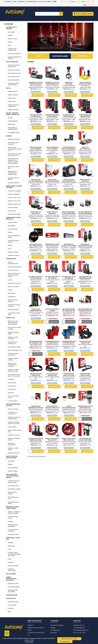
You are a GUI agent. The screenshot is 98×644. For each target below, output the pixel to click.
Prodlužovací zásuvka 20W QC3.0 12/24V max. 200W (52, 408)
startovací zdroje (13, 270)
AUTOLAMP (11, 32)
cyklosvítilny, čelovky (14, 489)
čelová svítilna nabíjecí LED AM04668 (36, 375)
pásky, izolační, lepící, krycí (15, 431)
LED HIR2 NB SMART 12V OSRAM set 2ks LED (36, 343)
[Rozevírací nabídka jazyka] (89, 5)
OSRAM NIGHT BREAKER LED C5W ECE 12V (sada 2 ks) (36, 408)
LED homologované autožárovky (14, 66)
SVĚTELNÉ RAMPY (13, 121)
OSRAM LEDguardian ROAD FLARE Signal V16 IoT (69, 408)
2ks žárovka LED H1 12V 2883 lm (69, 277)
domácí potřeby (13, 566)
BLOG (40, 2)
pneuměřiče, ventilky (14, 347)
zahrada (11, 562)
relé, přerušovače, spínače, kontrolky (14, 423)
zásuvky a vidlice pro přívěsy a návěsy (14, 512)
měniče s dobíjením (14, 194)
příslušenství (12, 211)
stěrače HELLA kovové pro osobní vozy (15, 155)
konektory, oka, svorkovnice (13, 413)
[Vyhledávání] (49, 14)
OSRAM (10, 35)
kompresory (12, 389)
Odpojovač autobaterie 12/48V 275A (52, 181)
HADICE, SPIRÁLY (13, 471)
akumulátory (12, 293)
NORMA (10, 464)
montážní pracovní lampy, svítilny (14, 482)
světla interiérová (13, 110)
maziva (10, 232)
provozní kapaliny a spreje (14, 236)
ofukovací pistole (13, 287)
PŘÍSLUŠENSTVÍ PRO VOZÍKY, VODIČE (12, 508)
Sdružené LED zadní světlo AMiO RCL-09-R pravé (52, 246)
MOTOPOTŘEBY (11, 574)
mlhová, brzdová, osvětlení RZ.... (13, 106)
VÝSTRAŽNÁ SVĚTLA (14, 133)
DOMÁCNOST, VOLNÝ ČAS (13, 539)
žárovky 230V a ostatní (13, 493)
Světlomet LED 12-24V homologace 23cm (36, 246)
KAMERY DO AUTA (13, 584)
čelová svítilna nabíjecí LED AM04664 (85, 343)
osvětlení (11, 543)
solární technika (13, 208)
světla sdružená (13, 95)
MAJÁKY (10, 118)
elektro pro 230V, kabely (13, 449)
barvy (10, 249)
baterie (10, 290)
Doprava (30, 625)
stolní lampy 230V (13, 486)
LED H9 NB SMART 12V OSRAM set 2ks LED (85, 310)
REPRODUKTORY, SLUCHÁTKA (13, 591)
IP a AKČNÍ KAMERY (14, 587)
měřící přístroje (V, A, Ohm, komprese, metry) (14, 275)
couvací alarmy (13, 401)
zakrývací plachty (13, 310)
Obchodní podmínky (57, 625)
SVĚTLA (8, 88)
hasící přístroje (13, 229)
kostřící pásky (12, 427)
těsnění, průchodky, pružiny (14, 439)
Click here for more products (36, 456)
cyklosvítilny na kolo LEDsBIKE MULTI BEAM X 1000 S (69, 149)
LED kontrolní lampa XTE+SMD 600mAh (69, 375)
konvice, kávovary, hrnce (14, 397)
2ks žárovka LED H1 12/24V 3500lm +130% (52, 116)
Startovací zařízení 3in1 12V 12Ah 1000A (36, 311)
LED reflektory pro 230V (13, 498)
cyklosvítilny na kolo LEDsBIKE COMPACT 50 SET (36, 149)
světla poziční (12, 98)
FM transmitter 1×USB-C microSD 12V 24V (85, 440)
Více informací (29, 642)
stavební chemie (13, 252)
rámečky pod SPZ (13, 534)
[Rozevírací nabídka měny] (66, 2)
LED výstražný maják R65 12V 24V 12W (69, 181)
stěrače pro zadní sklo (13, 167)
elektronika (11, 546)
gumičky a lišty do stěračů (13, 179)
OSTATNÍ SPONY (13, 468)
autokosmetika (13, 222)
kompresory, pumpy (14, 283)
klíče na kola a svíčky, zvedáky (15, 328)
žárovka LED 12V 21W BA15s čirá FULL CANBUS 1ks (85, 408)
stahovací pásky (13, 409)
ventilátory (11, 379)
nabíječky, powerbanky (12, 570)
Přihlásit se (78, 2)
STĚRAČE (9, 136)
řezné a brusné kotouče (13, 301)
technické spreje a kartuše (14, 241)
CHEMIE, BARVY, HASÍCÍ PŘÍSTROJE (13, 218)
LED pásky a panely (14, 80)
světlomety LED (12, 91)
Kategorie (9, 24)
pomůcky (11, 608)
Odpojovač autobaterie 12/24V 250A (36, 181)
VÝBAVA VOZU (10, 318)
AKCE (15, 2)
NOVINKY (8, 2)
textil (9, 612)
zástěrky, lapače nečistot (13, 359)
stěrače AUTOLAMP (14, 139)
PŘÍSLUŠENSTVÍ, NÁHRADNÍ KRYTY (13, 129)
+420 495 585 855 (79, 628)
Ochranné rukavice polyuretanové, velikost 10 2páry (52, 343)
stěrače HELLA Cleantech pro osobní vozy (15, 149)
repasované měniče (14, 214)
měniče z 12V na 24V (14, 201)
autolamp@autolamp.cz (81, 630)
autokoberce (12, 386)
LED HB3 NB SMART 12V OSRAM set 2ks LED (69, 311)
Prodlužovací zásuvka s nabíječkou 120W (85, 181)
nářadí (10, 280)
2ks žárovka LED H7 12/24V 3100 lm (36, 277)
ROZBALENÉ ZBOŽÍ (12, 595)
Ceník (54, 2)
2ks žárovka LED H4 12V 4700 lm (52, 277)
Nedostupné (54, 322)
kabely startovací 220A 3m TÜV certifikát (52, 440)
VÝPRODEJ (21, 2)
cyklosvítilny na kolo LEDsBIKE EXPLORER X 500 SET (52, 149)
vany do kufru (12, 383)
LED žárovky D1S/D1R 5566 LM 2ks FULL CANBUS (36, 440)
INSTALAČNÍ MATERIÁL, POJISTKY (13, 405)
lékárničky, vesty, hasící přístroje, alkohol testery (13, 323)
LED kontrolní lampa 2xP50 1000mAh (85, 375)
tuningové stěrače (14, 183)
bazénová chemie (14, 255)
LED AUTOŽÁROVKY (12, 62)
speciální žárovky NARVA (13, 503)
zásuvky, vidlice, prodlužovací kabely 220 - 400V (14, 554)
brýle (10, 559)
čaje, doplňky (12, 605)
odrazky (10, 521)
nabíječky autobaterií (15, 267)
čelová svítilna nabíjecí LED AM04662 (52, 375)
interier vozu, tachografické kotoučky (12, 365)
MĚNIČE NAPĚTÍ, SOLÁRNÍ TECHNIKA (14, 187)
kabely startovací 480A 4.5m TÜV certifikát (69, 440)
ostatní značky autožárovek (12, 50)
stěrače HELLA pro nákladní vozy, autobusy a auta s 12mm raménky (13, 161)
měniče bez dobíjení (14, 191)
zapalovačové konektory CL (12, 343)
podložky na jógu (13, 602)
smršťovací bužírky (14, 435)
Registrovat (89, 2)
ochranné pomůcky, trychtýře (14, 305)
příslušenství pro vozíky (13, 517)
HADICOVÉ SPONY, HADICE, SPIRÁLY (12, 457)
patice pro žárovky (14, 453)
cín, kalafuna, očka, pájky (14, 314)
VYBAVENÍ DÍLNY (11, 259)
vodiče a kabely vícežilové (13, 530)
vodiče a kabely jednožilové (13, 526)
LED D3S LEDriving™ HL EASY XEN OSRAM (85, 213)
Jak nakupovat (55, 630)
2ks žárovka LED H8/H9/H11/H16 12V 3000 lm (85, 278)
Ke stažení (47, 2)
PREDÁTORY (11, 124)
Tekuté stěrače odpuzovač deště (85, 83)
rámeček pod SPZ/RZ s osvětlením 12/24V (69, 246)
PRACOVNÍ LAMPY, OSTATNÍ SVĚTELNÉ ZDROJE (12, 476)
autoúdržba (12, 226)
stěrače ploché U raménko (13, 143)
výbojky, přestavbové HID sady (15, 58)
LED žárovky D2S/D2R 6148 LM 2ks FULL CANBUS (85, 246)
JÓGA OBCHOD (11, 598)
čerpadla (11, 393)
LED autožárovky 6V (14, 77)
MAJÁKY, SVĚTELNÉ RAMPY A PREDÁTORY (13, 114)
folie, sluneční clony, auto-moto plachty (14, 375)
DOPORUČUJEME (32, 2)
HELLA (10, 45)
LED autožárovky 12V (14, 70)
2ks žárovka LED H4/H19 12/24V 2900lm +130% (69, 116)
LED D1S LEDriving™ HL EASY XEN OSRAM (69, 213)
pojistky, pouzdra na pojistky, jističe (14, 418)
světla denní (12, 101)
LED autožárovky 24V (14, 73)
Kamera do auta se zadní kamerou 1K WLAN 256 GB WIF (52, 84)
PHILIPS (10, 42)
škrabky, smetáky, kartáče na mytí (13, 370)
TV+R (10, 549)
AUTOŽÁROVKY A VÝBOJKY (11, 28)
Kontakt (53, 628)
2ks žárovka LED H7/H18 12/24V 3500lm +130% (36, 116)
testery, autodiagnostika (13, 263)
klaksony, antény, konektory (13, 338)
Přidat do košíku (38, 95)
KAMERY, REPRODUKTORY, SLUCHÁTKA (11, 579)
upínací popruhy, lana (15, 350)
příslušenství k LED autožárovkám (13, 84)
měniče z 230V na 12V (15, 204)
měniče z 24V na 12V (14, 198)
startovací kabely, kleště (13, 333)
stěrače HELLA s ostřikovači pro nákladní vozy (13, 173)
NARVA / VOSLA (13, 39)
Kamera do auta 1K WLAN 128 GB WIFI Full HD (36, 84)
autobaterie (12, 297)
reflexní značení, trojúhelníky (13, 354)
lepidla (10, 245)
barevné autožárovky (15, 54)
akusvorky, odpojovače (12, 444)
